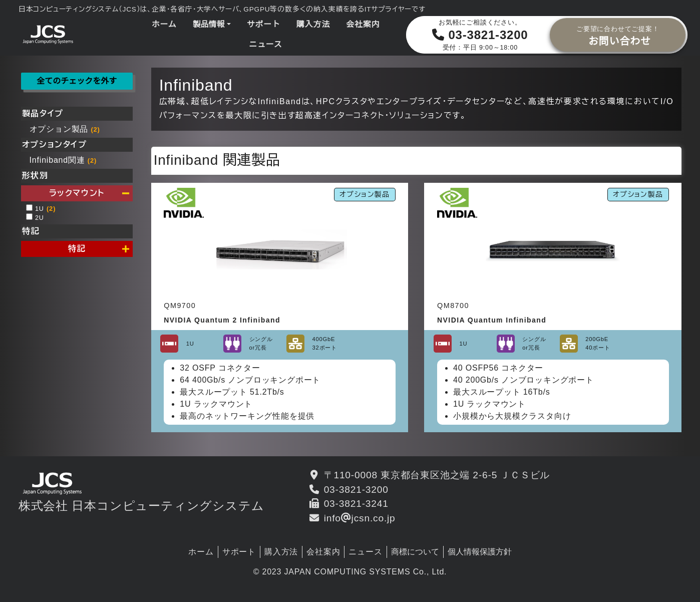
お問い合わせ (618, 35)
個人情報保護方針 (480, 552)
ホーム (164, 24)
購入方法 (313, 24)
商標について (415, 552)
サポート (264, 24)
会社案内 (363, 24)
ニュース (265, 44)
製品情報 (209, 24)
